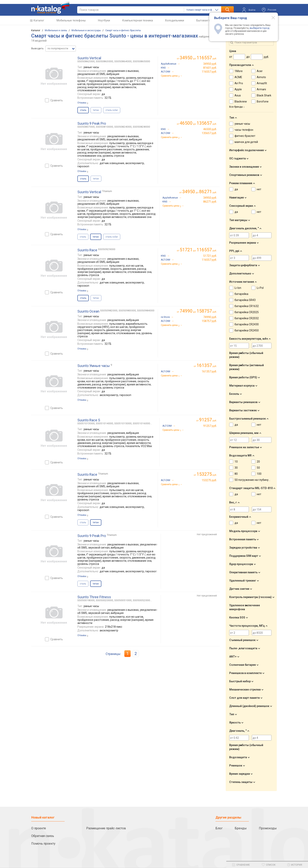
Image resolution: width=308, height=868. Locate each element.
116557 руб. (209, 72)
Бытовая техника (208, 20)
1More (239, 71)
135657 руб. (209, 133)
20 (258, 462)
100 (259, 474)
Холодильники (175, 20)
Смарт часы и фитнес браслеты (123, 30)
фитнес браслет (245, 136)
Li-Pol (260, 288)
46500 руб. (210, 129)
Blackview (241, 102)
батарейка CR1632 (247, 306)
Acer (260, 71)
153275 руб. (209, 480)
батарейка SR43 (245, 300)
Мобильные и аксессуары (86, 30)
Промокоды (268, 828)
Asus (238, 95)
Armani (261, 89)
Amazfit (262, 83)
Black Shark (264, 95)
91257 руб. (210, 426)
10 (236, 462)
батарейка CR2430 (247, 324)
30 (236, 468)
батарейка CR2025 (247, 312)
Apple (238, 89)
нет (259, 189)
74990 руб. (210, 317)
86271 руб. (210, 202)
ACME (238, 77)
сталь (83, 237)
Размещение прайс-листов (106, 828)
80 (236, 474)
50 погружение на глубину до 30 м (257, 480)
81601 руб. (210, 68)
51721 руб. (210, 256)
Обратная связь (43, 836)
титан (96, 110)
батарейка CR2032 (247, 318)
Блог (219, 828)
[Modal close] (271, 17)
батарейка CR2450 (247, 330)
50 (258, 468)
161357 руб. (209, 371)
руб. (207, 365)
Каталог (39, 20)
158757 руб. (209, 321)
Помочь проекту (43, 844)
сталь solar (112, 110)
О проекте (39, 828)
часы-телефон (244, 130)
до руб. (198, 58)
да (236, 189)
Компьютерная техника (138, 20)
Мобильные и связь (56, 30)
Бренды (241, 828)
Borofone (263, 102)
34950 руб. (210, 64)
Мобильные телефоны (71, 20)
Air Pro (239, 83)
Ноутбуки (104, 20)
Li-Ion (238, 288)
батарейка (241, 294)
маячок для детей (246, 142)
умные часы (242, 124)
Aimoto (261, 77)
